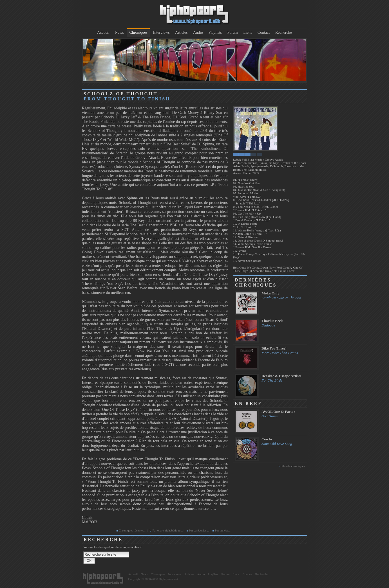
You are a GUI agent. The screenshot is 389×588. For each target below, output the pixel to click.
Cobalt (87, 518)
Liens (248, 32)
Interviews (161, 32)
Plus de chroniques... (294, 466)
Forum (232, 32)
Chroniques (138, 32)
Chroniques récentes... (133, 530)
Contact (264, 32)
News (119, 32)
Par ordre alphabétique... (167, 530)
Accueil (103, 32)
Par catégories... (199, 530)
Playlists (215, 32)
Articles (181, 32)
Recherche (284, 32)
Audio (198, 32)
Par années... (223, 530)
